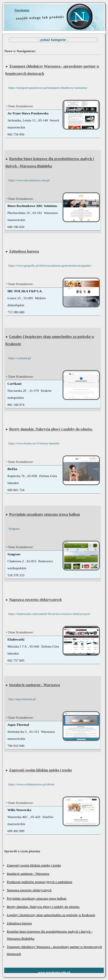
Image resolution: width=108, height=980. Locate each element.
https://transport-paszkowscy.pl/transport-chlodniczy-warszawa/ (48, 88)
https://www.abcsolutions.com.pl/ (29, 180)
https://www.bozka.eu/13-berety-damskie (34, 443)
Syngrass (14, 529)
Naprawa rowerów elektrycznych (35, 600)
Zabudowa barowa (24, 251)
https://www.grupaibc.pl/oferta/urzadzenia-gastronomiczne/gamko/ (50, 266)
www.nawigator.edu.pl (54, 972)
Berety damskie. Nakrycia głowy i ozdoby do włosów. (51, 429)
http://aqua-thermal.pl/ (22, 699)
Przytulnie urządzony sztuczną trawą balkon (45, 514)
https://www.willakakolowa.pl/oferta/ (32, 784)
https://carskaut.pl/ (20, 358)
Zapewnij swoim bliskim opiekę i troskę (40, 770)
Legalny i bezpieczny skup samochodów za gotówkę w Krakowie (51, 915)
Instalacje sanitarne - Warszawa (35, 685)
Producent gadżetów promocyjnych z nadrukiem (39, 882)
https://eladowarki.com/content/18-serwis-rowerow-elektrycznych (49, 614)
